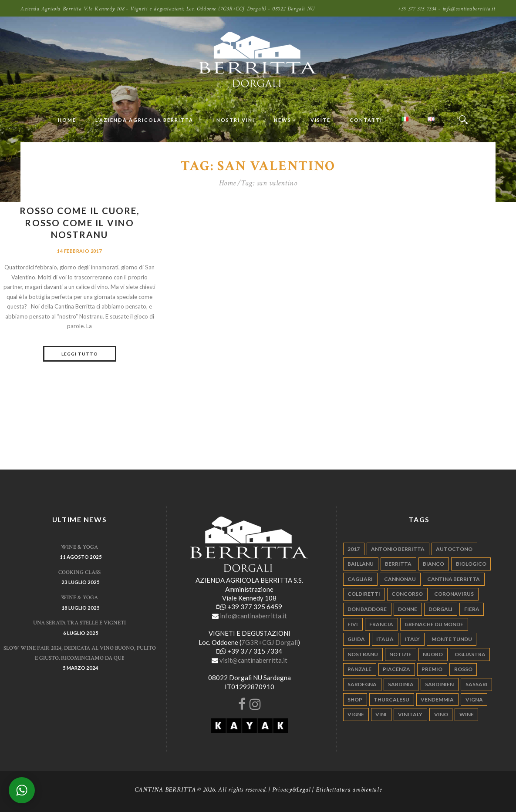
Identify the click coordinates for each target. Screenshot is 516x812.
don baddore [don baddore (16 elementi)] (367, 609)
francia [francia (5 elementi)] (381, 624)
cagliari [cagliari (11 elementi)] (360, 579)
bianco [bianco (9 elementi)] (433, 564)
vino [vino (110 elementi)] (441, 714)
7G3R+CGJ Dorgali (270, 642)
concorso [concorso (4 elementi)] (407, 594)
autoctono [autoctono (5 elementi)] (454, 549)
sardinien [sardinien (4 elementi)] (439, 684)
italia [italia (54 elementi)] (385, 639)
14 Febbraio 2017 (79, 251)
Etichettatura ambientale (349, 790)
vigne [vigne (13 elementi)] (356, 714)
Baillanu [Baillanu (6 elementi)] (361, 564)
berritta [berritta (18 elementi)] (398, 564)
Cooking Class (79, 572)
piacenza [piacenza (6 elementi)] (396, 669)
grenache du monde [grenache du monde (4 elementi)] (434, 624)
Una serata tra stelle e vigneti (79, 623)
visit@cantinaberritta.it (253, 660)
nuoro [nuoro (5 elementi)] (433, 654)
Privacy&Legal (292, 790)
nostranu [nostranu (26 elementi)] (363, 654)
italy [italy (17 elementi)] (412, 639)
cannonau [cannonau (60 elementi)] (400, 579)
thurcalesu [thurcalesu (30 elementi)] (391, 700)
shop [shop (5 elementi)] (355, 700)
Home (228, 183)
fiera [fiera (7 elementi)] (472, 609)
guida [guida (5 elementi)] (356, 639)
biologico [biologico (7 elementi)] (471, 564)
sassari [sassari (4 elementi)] (477, 684)
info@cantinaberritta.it (253, 616)
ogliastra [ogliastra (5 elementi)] (470, 654)
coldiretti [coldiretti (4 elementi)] (364, 594)
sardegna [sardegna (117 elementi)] (362, 684)
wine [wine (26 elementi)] (467, 714)
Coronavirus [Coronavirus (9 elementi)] (454, 594)
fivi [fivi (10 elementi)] (353, 624)
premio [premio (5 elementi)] (432, 669)
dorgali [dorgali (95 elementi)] (440, 609)
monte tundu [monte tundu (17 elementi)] (452, 639)
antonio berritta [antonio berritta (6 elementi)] (398, 549)
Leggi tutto (80, 354)
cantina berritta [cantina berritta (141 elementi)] (454, 579)
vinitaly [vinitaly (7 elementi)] (410, 714)
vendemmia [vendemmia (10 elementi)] (437, 700)
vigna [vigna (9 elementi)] (474, 700)
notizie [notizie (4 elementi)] (400, 654)
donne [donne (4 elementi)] (408, 609)
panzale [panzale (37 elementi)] (359, 669)
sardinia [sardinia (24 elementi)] (401, 684)
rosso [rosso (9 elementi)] (463, 669)
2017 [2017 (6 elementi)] (354, 549)
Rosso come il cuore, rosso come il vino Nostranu (79, 223)
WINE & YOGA (79, 547)
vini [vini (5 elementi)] (381, 714)
